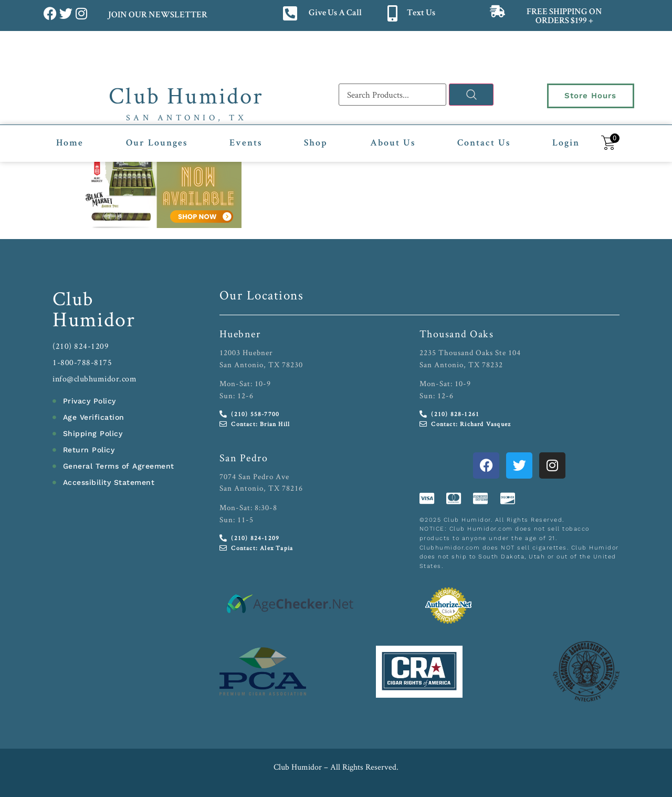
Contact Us (484, 143)
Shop (316, 143)
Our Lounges (157, 143)
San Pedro (244, 458)
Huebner (240, 334)
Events (246, 143)
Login (566, 143)
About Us (393, 143)
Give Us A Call (335, 13)
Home (70, 143)
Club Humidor (186, 95)
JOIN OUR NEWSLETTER (157, 15)
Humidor (94, 319)
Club (73, 298)
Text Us (421, 13)
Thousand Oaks (457, 334)
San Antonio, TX (187, 117)
